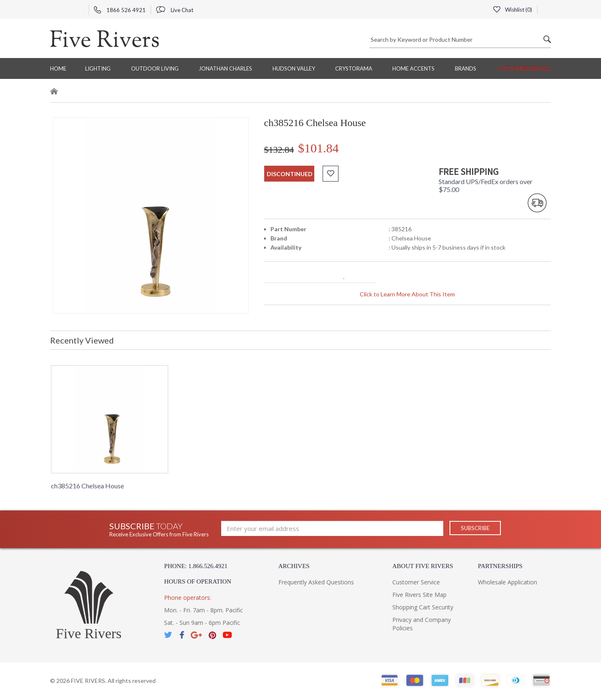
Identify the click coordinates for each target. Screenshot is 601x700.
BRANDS (466, 68)
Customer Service (524, 68)
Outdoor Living (155, 68)
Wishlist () (512, 10)
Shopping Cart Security (423, 607)
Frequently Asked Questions (316, 582)
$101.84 (318, 148)
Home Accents (413, 68)
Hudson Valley (294, 68)
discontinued (290, 174)
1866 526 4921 (120, 10)
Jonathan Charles (225, 68)
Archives (294, 566)
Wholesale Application (508, 582)
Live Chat (175, 10)
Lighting (98, 68)
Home (58, 68)
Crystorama (354, 68)
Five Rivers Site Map (419, 595)
